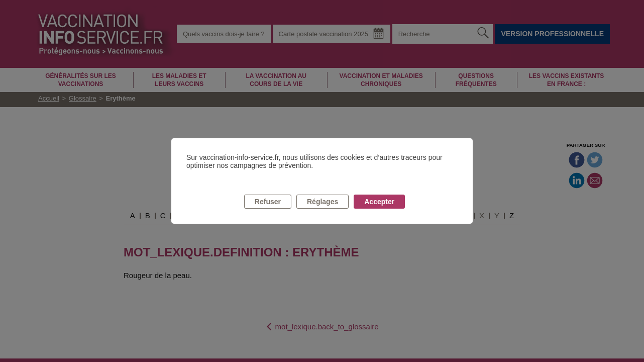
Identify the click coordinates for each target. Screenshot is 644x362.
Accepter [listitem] (379, 202)
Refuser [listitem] (268, 202)
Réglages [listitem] (323, 202)
